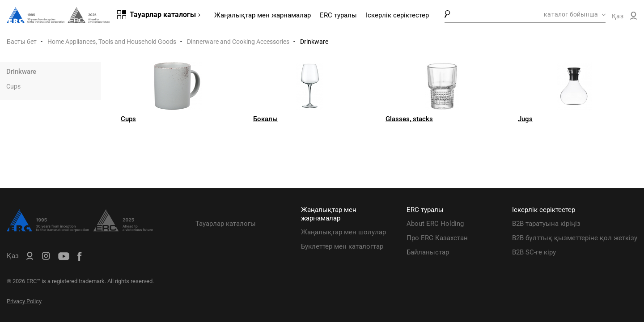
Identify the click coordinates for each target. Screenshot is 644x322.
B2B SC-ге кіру (534, 252)
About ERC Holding (435, 224)
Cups (13, 86)
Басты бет (22, 42)
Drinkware (21, 72)
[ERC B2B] (633, 17)
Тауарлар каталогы (226, 224)
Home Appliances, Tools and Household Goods (112, 42)
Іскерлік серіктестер (397, 15)
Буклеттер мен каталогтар (342, 246)
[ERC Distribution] (80, 229)
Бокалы (265, 119)
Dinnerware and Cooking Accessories (238, 42)
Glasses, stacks (409, 119)
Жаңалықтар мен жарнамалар (263, 15)
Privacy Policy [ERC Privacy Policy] (24, 301)
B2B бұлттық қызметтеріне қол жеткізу (575, 238)
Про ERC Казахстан (437, 238)
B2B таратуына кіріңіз (546, 224)
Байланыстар (428, 252)
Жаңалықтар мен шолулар (343, 232)
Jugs (525, 119)
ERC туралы (338, 15)
